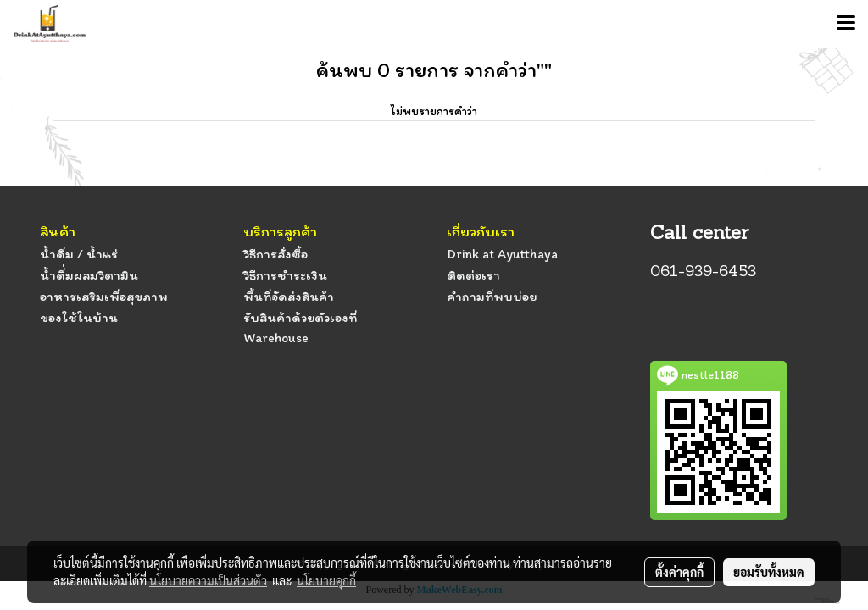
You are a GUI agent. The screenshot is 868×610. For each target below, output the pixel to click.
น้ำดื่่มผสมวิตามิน (89, 275)
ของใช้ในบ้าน (79, 317)
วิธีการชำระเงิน (285, 275)
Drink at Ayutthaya (502, 254)
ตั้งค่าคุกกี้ (679, 572)
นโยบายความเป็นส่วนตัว (208, 580)
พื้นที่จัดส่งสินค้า (289, 296)
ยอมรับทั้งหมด (769, 572)
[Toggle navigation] (846, 24)
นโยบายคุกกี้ (326, 580)
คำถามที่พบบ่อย (492, 296)
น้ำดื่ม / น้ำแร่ (79, 254)
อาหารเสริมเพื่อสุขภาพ (104, 296)
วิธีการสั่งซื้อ (275, 254)
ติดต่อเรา (473, 275)
